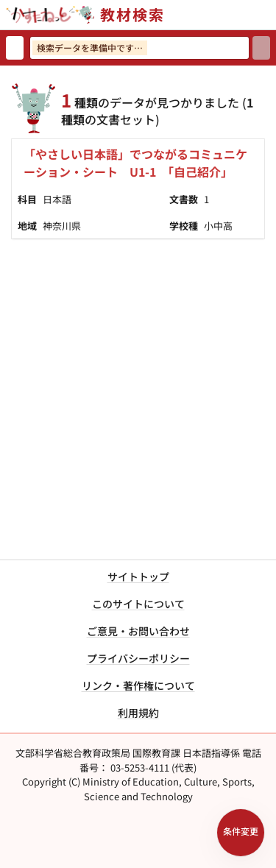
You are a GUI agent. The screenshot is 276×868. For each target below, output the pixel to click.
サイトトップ (138, 576)
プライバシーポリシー (138, 658)
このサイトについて (138, 604)
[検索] (261, 48)
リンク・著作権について (138, 685)
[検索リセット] (15, 48)
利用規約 (138, 713)
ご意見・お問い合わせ (138, 631)
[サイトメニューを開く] (270, 15)
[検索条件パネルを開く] (241, 833)
